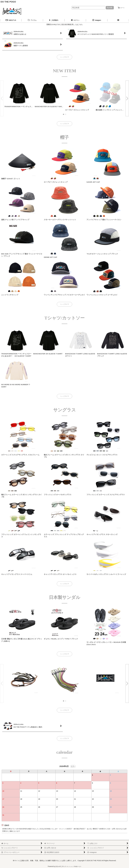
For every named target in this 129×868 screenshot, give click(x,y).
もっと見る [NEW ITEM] (64, 124)
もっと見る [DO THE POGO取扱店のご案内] (64, 738)
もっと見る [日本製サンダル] (64, 654)
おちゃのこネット (61, 866)
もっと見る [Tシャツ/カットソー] (64, 396)
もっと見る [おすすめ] (64, 710)
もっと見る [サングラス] (64, 584)
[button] (118, 20)
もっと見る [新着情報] (64, 57)
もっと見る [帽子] (64, 304)
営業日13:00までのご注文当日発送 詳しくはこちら (64, 24)
